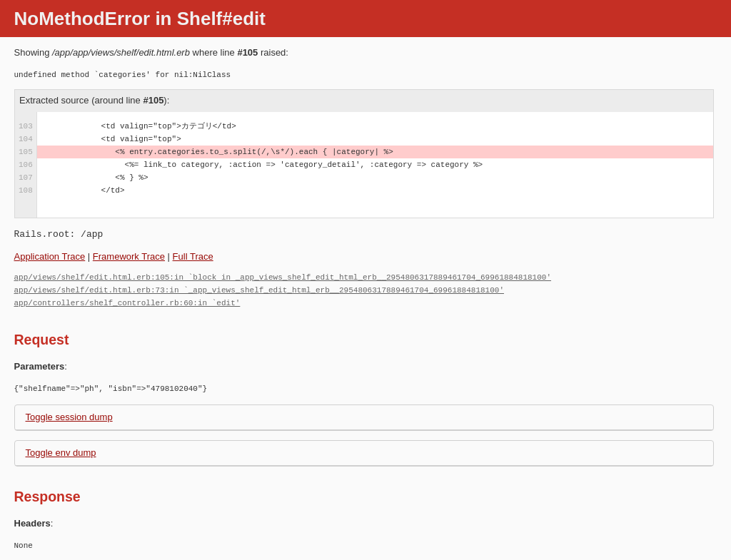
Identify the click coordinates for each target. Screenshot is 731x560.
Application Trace (50, 256)
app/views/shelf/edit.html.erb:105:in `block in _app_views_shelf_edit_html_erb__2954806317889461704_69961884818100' (283, 277)
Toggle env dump (61, 453)
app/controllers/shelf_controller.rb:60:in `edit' (127, 303)
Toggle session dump (69, 417)
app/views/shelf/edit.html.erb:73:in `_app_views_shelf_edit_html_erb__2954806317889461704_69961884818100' (259, 290)
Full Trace (193, 256)
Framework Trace (129, 256)
